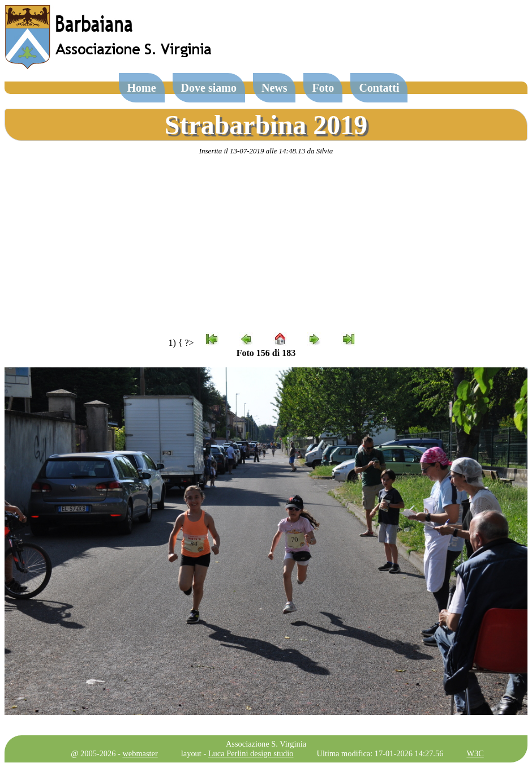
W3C (475, 753)
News (274, 88)
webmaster (140, 753)
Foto (323, 88)
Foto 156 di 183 (266, 353)
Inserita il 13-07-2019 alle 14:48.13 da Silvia (266, 151)
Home (142, 88)
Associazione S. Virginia (266, 744)
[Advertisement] (266, 244)
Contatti (379, 88)
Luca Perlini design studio (251, 753)
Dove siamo (209, 88)
